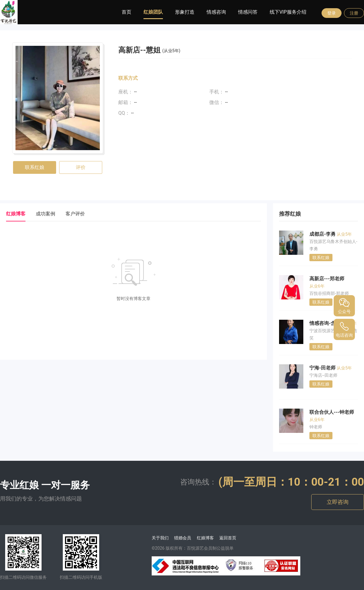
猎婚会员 (183, 538)
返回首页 (228, 538)
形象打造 (185, 12)
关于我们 (160, 538)
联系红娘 (35, 167)
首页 (126, 12)
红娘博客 (205, 538)
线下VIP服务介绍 (288, 12)
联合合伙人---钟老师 (332, 412)
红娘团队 (153, 12)
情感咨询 (216, 12)
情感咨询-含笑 (325, 323)
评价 (81, 167)
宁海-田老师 (323, 368)
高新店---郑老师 (327, 279)
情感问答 (248, 12)
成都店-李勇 (323, 234)
